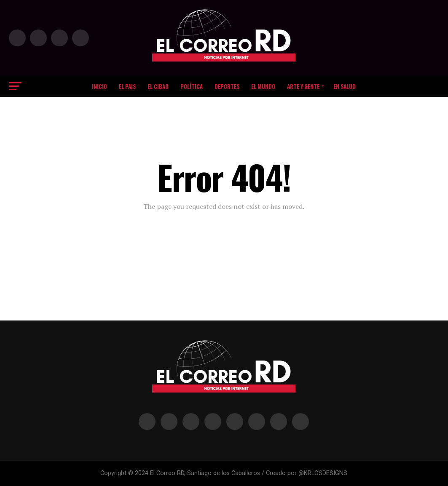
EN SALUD (345, 86)
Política (192, 86)
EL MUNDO (263, 86)
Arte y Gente (303, 86)
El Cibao (158, 86)
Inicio (99, 86)
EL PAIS (127, 86)
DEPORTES (227, 86)
